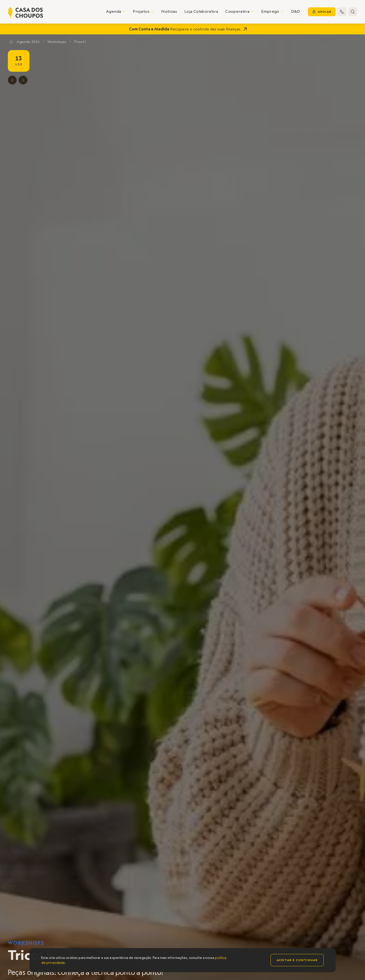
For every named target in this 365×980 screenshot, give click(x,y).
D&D (296, 11)
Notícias (169, 11)
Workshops (26, 943)
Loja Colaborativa (201, 11)
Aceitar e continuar (297, 960)
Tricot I (80, 42)
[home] (26, 13)
